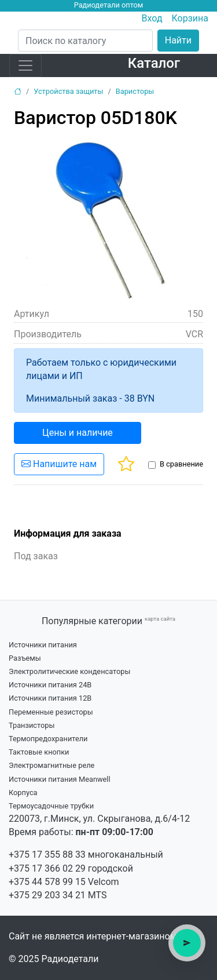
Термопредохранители (48, 739)
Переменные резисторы (51, 712)
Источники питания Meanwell (60, 779)
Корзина (190, 18)
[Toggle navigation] (25, 65)
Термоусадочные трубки (51, 806)
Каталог (154, 63)
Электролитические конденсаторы (69, 671)
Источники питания (43, 645)
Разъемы (25, 658)
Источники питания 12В (50, 698)
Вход (152, 18)
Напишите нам (59, 464)
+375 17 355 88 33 (47, 855)
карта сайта (160, 619)
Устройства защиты (68, 91)
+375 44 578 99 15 (47, 882)
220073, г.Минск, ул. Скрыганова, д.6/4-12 (99, 819)
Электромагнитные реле (52, 765)
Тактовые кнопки (39, 752)
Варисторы (135, 91)
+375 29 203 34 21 (47, 895)
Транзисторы (32, 725)
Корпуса (23, 793)
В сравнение (181, 464)
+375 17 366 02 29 (47, 868)
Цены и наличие (78, 433)
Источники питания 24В (50, 685)
